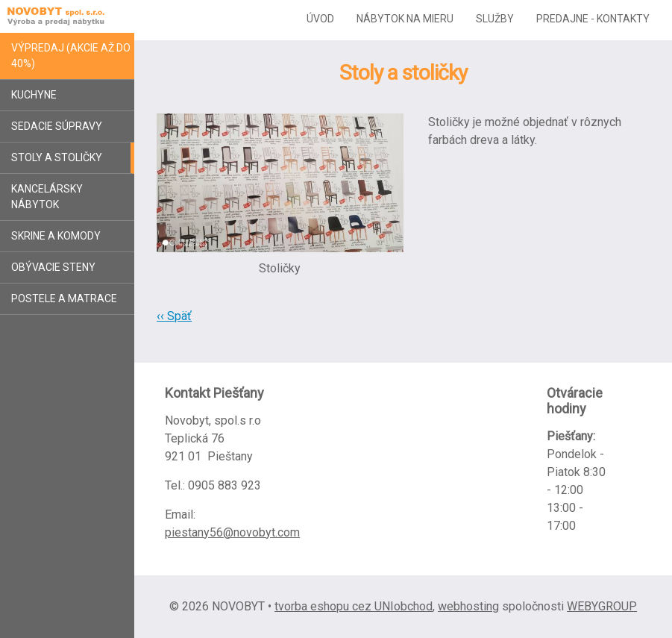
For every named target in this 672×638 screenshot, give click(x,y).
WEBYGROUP (602, 606)
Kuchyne (34, 95)
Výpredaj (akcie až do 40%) (71, 56)
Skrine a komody (56, 236)
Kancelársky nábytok (47, 197)
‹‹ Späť (174, 316)
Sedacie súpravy (57, 126)
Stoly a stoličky (57, 157)
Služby (495, 19)
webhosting (468, 606)
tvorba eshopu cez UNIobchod (354, 606)
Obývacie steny (53, 267)
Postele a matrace (64, 298)
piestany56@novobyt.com (232, 532)
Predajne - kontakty (593, 19)
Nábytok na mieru (405, 19)
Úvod (320, 19)
